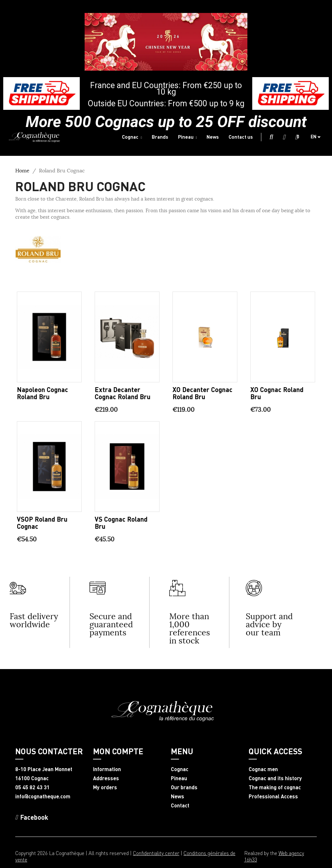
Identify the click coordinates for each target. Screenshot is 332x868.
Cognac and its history (275, 778)
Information (107, 769)
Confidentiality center (156, 853)
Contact (180, 805)
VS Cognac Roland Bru (121, 523)
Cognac (180, 769)
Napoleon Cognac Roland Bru (42, 393)
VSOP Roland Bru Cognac (42, 523)
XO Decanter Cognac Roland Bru (202, 393)
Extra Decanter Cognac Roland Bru (123, 393)
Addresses (106, 778)
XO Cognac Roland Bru (277, 393)
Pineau (179, 778)
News (178, 796)
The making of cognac (275, 787)
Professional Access (273, 796)
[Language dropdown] (318, 137)
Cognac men (263, 769)
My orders (105, 787)
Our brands (184, 787)
